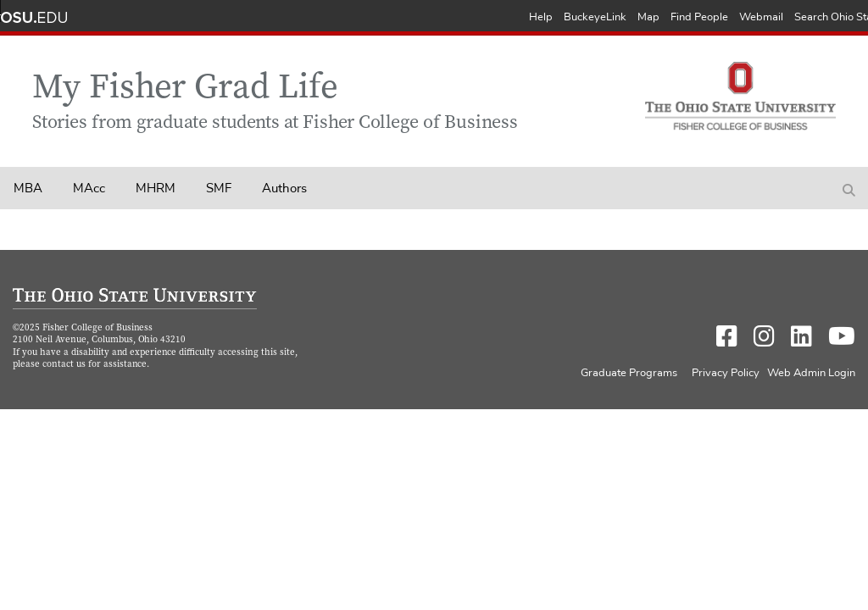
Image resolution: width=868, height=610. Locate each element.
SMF (219, 189)
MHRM (156, 189)
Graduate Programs (629, 373)
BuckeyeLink (595, 17)
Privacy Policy (726, 373)
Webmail (761, 17)
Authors (284, 189)
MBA (28, 189)
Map (648, 17)
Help (541, 17)
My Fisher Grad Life (185, 89)
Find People (699, 17)
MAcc (89, 189)
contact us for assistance (95, 365)
